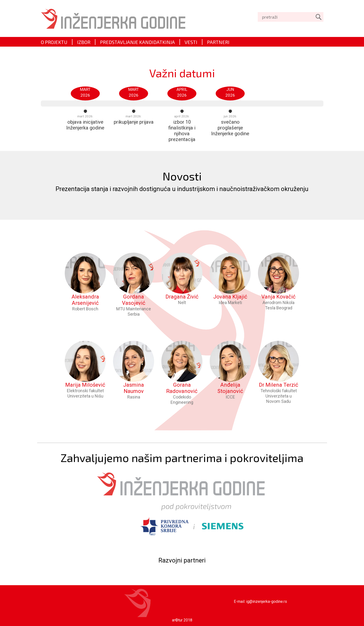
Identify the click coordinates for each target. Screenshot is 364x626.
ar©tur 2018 (182, 620)
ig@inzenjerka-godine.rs (267, 601)
